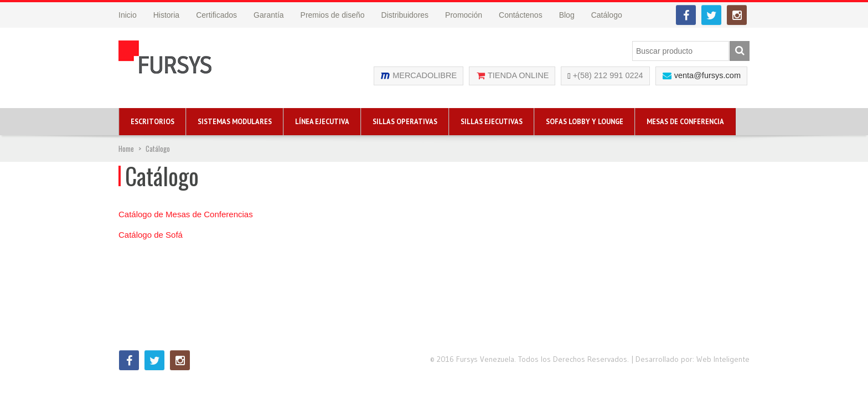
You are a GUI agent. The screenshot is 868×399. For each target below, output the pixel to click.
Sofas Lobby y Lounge (585, 121)
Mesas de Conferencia (685, 121)
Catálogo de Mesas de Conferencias (186, 214)
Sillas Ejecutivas (492, 121)
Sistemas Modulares (235, 121)
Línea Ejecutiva (322, 121)
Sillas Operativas (405, 121)
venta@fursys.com (707, 75)
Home (126, 149)
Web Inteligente (723, 359)
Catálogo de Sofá (151, 235)
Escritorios (153, 121)
